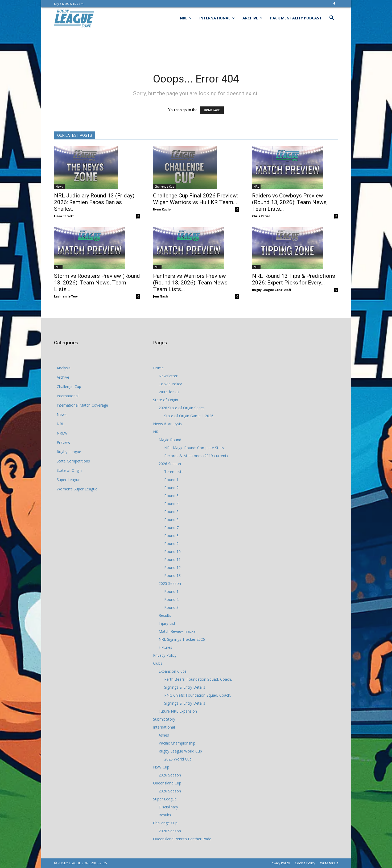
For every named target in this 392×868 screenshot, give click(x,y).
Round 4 (171, 504)
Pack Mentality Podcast (296, 18)
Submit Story (164, 719)
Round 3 (171, 496)
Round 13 (172, 575)
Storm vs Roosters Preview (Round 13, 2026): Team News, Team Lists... (97, 283)
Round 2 (171, 488)
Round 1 (171, 480)
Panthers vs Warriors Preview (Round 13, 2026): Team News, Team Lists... (191, 283)
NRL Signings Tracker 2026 (182, 639)
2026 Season (170, 464)
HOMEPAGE (212, 110)
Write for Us (169, 392)
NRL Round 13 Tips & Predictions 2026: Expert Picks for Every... (294, 279)
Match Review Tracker (178, 631)
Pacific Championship (177, 743)
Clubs (158, 663)
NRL (186, 18)
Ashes (164, 735)
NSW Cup (161, 767)
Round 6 (171, 520)
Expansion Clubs (173, 671)
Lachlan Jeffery (66, 296)
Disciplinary (168, 807)
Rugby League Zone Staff (272, 290)
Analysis (64, 368)
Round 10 (172, 551)
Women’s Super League (77, 489)
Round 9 (171, 543)
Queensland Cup (167, 783)
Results (165, 615)
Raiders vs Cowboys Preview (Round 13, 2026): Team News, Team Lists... (290, 202)
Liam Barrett (64, 216)
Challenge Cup (164, 187)
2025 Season (170, 583)
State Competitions (73, 461)
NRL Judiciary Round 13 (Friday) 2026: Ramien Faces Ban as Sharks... (94, 202)
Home (158, 368)
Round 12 (172, 567)
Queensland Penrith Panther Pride (182, 839)
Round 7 (171, 528)
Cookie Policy (170, 384)
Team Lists (174, 472)
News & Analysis (167, 424)
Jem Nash (160, 296)
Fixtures (165, 647)
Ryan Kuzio (162, 209)
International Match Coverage (82, 405)
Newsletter (168, 376)
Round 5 (171, 512)
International (217, 18)
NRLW (62, 433)
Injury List (167, 623)
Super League (69, 480)
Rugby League (69, 452)
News (59, 187)
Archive (252, 18)
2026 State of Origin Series (182, 408)
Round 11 (172, 559)
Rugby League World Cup (180, 751)
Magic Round (170, 440)
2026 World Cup (178, 759)
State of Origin (69, 470)
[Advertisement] (196, 47)
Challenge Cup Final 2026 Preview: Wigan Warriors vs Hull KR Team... (195, 199)
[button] (332, 18)
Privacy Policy (165, 655)
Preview (63, 442)
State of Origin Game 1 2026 (189, 416)
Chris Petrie (261, 216)
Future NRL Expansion (178, 711)
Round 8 (171, 536)
